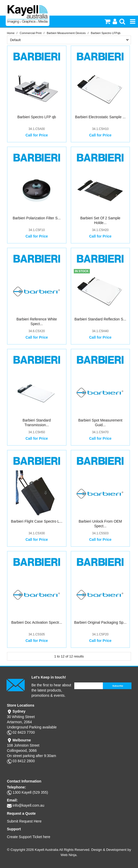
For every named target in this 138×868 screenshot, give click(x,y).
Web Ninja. (69, 855)
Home (11, 33)
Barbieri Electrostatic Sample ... (100, 117)
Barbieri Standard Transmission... (37, 423)
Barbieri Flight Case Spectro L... (37, 521)
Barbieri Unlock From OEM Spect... (100, 524)
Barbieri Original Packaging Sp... (100, 622)
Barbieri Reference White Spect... (37, 321)
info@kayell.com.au (28, 805)
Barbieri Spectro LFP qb (37, 117)
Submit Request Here (24, 821)
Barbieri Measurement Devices (66, 33)
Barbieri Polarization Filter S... (37, 218)
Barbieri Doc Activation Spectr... (37, 622)
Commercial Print (31, 33)
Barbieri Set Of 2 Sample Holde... (100, 220)
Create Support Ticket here (29, 837)
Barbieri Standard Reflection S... (100, 319)
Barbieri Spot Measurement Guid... (100, 423)
